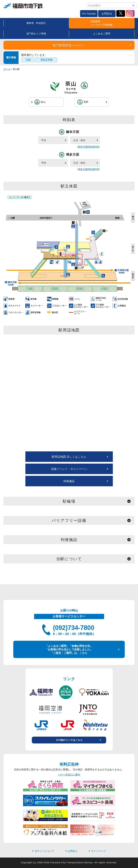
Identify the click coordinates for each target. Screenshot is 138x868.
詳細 (28, 60)
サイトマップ (97, 851)
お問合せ (107, 14)
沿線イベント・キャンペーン (69, 469)
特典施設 (69, 481)
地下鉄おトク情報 (36, 34)
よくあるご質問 (102, 34)
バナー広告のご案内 (69, 775)
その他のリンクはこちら (69, 740)
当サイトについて (43, 851)
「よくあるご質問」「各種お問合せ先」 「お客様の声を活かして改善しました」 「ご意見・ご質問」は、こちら (69, 649)
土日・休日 (79, 140)
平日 (44, 140)
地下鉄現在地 (68, 45)
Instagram (130, 13)
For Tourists (89, 14)
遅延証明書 (47, 60)
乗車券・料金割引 (36, 23)
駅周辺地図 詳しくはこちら (69, 457)
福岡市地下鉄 (23, 6)
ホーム (7, 69)
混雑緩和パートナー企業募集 (102, 23)
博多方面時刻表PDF (89, 169)
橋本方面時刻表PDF (89, 147)
